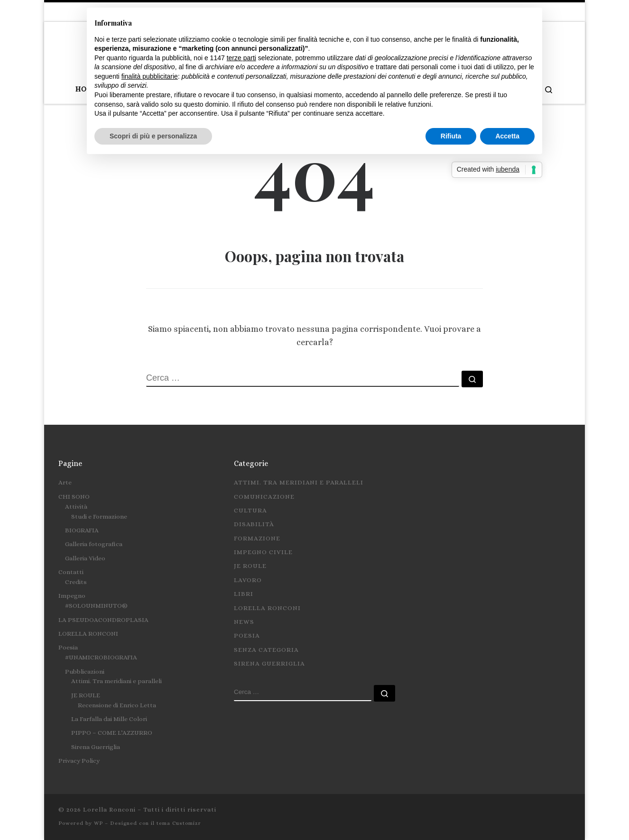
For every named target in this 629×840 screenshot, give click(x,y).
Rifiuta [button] (451, 136)
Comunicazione (264, 497)
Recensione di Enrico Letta (117, 705)
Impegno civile (263, 552)
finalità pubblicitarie (150, 76)
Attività (76, 507)
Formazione (257, 538)
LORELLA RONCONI (88, 634)
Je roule (250, 566)
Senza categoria (266, 650)
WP (98, 823)
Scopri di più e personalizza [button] (153, 136)
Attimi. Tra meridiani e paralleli (116, 681)
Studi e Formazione (99, 516)
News (244, 622)
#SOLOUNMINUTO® (96, 606)
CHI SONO (74, 497)
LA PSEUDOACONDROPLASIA (103, 620)
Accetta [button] (507, 136)
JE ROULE (86, 695)
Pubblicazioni (85, 671)
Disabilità (254, 524)
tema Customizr (179, 823)
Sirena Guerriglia (96, 747)
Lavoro (248, 580)
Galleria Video (85, 558)
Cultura (250, 510)
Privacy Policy (79, 761)
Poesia (68, 647)
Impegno (72, 596)
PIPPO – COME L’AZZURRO (112, 733)
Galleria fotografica (94, 544)
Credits (76, 582)
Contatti (71, 572)
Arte (65, 482)
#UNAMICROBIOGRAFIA (101, 657)
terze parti (241, 58)
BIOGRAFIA (82, 530)
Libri (244, 594)
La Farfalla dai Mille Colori (109, 719)
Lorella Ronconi (267, 608)
